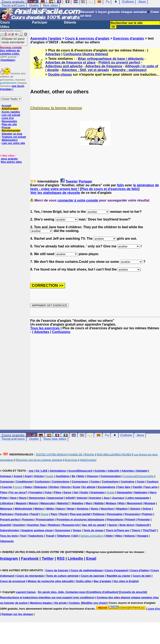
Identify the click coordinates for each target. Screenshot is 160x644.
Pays (54, 514)
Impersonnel (55, 498)
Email (91, 559)
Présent (130, 519)
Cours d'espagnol (117, 570)
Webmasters (10, 140)
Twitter (48, 559)
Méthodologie (23, 509)
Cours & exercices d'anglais (87, 38)
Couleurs (153, 482)
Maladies (78, 503)
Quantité (6, 525)
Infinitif (70, 498)
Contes (95, 482)
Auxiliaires (63, 476)
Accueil (6, 106)
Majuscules (48, 503)
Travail (50, 536)
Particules (22, 514)
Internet (82, 498)
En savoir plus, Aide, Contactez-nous (62, 592)
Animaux (6, 476)
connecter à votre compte (78, 200)
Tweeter (72, 181)
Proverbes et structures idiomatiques (80, 519)
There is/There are (117, 530)
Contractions (110, 482)
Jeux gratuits (9, 159)
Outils (34, 6)
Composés (7, 482)
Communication (111, 476)
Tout (23, 536)
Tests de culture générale (62, 576)
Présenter (144, 519)
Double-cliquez (60, 75)
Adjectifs (114, 471)
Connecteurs (80, 482)
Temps (77, 530)
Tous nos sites (55, 439)
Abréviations (58, 471)
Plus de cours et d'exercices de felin (110, 189)
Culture (126, 435)
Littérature (7, 503)
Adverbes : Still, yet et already (85, 70)
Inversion (95, 498)
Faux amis (151, 487)
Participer (40, 22)
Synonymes (63, 530)
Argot (28, 476)
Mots (121, 503)
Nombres (83, 509)
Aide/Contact (10, 109)
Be (74, 476)
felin (121, 185)
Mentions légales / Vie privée (48, 603)
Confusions (72, 54)
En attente (89, 487)
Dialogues (41, 487)
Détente (70, 22)
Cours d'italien (140, 570)
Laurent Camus (26, 592)
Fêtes (57, 492)
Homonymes (37, 498)
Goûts (84, 492)
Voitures (129, 536)
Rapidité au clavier (119, 576)
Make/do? (64, 503)
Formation (36, 492)
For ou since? (18, 492)
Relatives (54, 525)
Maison (33, 503)
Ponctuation (115, 514)
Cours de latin (142, 576)
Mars (89, 503)
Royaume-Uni (71, 525)
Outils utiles (84, 581)
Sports (113, 525)
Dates (28, 487)
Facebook (30, 559)
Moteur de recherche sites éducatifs (51, 581)
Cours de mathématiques (87, 570)
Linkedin (75, 559)
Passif (34, 514)
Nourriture (107, 509)
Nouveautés (9, 121)
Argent (18, 476)
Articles (39, 476)
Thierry (136, 530)
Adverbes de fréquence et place (70, 62)
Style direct (127, 525)
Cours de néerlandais (30, 576)
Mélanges (6, 509)
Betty (81, 476)
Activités (100, 471)
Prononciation (45, 519)
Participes (6, 514)
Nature (61, 509)
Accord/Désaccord (80, 471)
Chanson (92, 476)
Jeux (140, 435)
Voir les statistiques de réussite (55, 193)
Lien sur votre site (13, 143)
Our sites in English (126, 581)
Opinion (135, 509)
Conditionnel (24, 482)
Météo (50, 509)
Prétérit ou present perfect (119, 62)
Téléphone (63, 536)
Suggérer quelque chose (37, 530)
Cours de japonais (93, 576)
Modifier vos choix (94, 603)
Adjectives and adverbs (64, 66)
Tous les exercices (45, 328)
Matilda (99, 503)
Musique (150, 503)
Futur (48, 492)
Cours (5, 22)
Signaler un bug (12, 134)
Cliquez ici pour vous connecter (13, 40)
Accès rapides (11, 112)
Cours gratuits (13, 435)
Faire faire (124, 487)
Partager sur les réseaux (17, 614)
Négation (122, 509)
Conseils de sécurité (133, 592)
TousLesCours (13, 6)
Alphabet (142, 471)
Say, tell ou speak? (94, 525)
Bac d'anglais (102, 581)
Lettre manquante (138, 498)
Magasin (21, 503)
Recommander (11, 131)
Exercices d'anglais (129, 38)
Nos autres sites (11, 162)
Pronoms (28, 519)
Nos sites (51, 6)
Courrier (7, 487)
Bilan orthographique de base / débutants (111, 59)
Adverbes (53, 54)
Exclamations (106, 487)
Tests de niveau (93, 530)
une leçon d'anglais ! (12, 88)
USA (75, 536)
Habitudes (141, 492)
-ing (31, 471)
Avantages (8, 60)
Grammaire (98, 492)
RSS (61, 559)
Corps (141, 482)
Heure (23, 498)
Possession (132, 514)
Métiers (39, 509)
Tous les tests (9, 536)
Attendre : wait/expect (129, 70)
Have (13, 498)
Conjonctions (61, 482)
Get (76, 492)
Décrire (66, 487)
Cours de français (57, 570)
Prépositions (115, 519)
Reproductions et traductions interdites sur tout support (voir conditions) (47, 597)
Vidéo (109, 536)
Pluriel (64, 514)
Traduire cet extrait (14, 137)
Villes (119, 536)
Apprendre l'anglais (46, 38)
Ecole (77, 487)
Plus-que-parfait (80, 514)
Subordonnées (9, 530)
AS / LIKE (42, 471)
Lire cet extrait (11, 115)
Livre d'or (8, 118)
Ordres (147, 509)
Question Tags (37, 525)
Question (19, 525)
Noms (95, 509)
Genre (67, 492)
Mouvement (134, 503)
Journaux (118, 498)
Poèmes (147, 514)
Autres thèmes (95, 54)
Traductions (36, 536)
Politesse (99, 514)
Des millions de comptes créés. (11, 51)
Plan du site (9, 124)
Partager (86, 181)
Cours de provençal (13, 581)
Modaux (111, 503)
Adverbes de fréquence (104, 66)
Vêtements (7, 541)
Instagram (9, 559)
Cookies (74, 603)
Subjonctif (143, 525)
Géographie (124, 492)
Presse (6, 127)
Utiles (5, 27)
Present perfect (10, 519)
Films (4, 492)
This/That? (150, 530)
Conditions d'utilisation (102, 592)
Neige (71, 509)
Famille (137, 487)
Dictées (54, 487)
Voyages (143, 536)
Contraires (128, 482)
